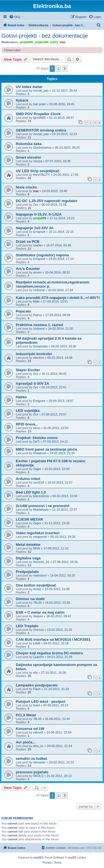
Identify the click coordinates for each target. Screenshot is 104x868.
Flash (37, 689)
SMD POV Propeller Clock (38, 114)
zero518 (39, 482)
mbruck (38, 732)
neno (36, 428)
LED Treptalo (27, 626)
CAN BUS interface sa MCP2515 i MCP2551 (53, 640)
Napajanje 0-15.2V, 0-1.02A (39, 214)
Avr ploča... (26, 742)
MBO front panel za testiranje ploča (46, 449)
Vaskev (38, 616)
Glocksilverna (42, 148)
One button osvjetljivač (36, 585)
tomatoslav (40, 346)
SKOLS (38, 776)
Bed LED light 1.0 (31, 492)
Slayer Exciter (28, 370)
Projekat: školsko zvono (37, 438)
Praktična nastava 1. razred (39, 325)
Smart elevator (29, 157)
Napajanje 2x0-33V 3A (35, 228)
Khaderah (40, 453)
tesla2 (37, 589)
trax (62, 42)
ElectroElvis (41, 496)
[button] (65, 69)
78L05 (37, 603)
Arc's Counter (28, 269)
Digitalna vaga (28, 558)
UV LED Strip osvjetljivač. (38, 171)
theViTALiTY (41, 175)
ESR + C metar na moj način (40, 612)
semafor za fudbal (31, 759)
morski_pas (41, 91)
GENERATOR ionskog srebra (41, 130)
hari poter (39, 104)
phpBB (38, 858)
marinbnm (40, 575)
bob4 (36, 705)
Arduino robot (28, 479)
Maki (36, 301)
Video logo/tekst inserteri (38, 533)
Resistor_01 (41, 562)
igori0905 (39, 118)
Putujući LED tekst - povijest (40, 702)
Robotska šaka (29, 144)
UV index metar (29, 87)
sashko (38, 245)
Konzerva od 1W (30, 729)
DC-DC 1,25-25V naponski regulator (47, 201)
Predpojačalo (27, 572)
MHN (36, 548)
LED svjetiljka (28, 411)
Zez (35, 205)
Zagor (37, 469)
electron (38, 358)
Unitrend (39, 290)
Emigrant (39, 232)
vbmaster (39, 762)
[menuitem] (15, 17)
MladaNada (41, 510)
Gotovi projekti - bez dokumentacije (45, 36)
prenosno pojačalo (32, 772)
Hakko (21, 397)
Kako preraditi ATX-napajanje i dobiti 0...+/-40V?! (58, 298)
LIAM (37, 643)
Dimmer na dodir (30, 599)
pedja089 (26, 42)
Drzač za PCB (28, 241)
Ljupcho (38, 657)
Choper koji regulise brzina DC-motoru (49, 653)
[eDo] (54, 42)
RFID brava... (27, 424)
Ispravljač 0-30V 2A (32, 383)
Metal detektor (28, 545)
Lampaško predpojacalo (37, 685)
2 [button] (58, 69)
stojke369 (42, 42)
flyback (22, 100)
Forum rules (12, 50)
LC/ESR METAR (29, 519)
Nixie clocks (26, 187)
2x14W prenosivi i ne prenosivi (43, 506)
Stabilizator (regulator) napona (42, 255)
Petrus (37, 315)
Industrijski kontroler (34, 354)
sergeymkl (40, 537)
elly (35, 673)
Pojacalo (23, 311)
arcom (37, 272)
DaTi (36, 441)
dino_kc (38, 746)
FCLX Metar (26, 715)
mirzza (37, 161)
